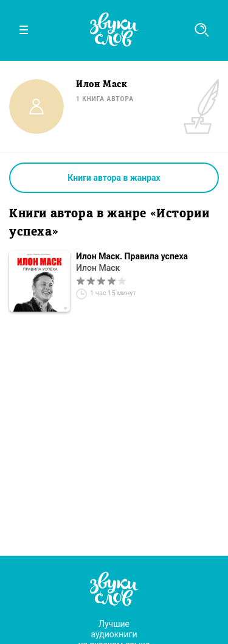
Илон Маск (98, 268)
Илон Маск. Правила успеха (132, 256)
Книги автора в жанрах (114, 178)
